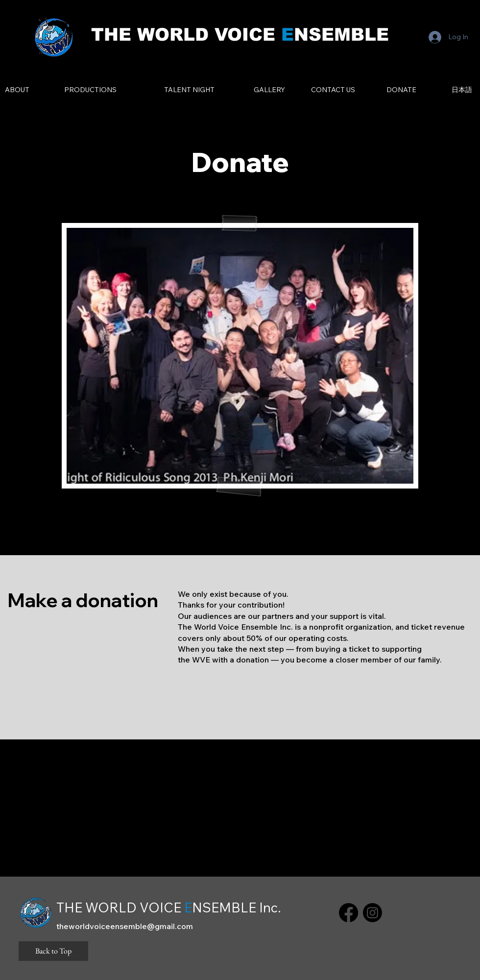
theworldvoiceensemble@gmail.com (125, 926)
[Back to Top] (53, 951)
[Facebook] (348, 913)
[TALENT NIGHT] (189, 90)
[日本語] (462, 90)
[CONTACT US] (333, 90)
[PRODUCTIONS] (90, 90)
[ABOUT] (17, 90)
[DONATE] (401, 90)
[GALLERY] (269, 90)
